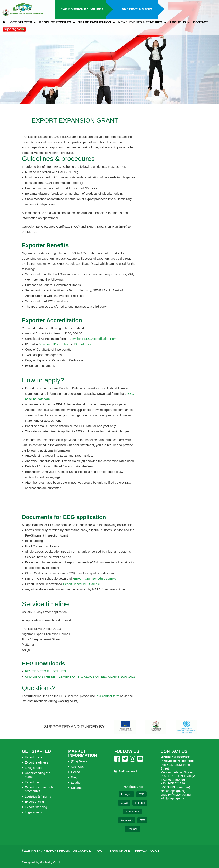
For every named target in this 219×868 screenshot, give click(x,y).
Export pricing (34, 802)
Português (127, 820)
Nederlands (133, 812)
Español (140, 803)
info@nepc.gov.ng (173, 798)
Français (126, 794)
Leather (76, 782)
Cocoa (75, 772)
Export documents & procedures (39, 789)
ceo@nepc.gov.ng (173, 791)
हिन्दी (142, 820)
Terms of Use (119, 851)
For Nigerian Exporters (82, 9)
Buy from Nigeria (137, 9)
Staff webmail (126, 771)
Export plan (33, 782)
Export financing (36, 807)
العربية (124, 803)
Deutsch (133, 829)
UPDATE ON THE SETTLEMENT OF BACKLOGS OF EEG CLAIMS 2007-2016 (80, 677)
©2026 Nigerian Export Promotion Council (57, 851)
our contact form (108, 696)
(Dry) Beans (79, 761)
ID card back (82, 344)
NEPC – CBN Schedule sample (94, 578)
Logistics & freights (38, 796)
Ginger (76, 777)
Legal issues (34, 812)
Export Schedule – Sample (81, 584)
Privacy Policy (147, 851)
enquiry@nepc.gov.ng (176, 795)
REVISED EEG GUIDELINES (46, 671)
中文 (141, 794)
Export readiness (37, 762)
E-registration (34, 768)
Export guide (34, 757)
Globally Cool (50, 862)
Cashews (77, 767)
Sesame (77, 788)
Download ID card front (54, 344)
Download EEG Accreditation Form (93, 339)
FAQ (100, 851)
